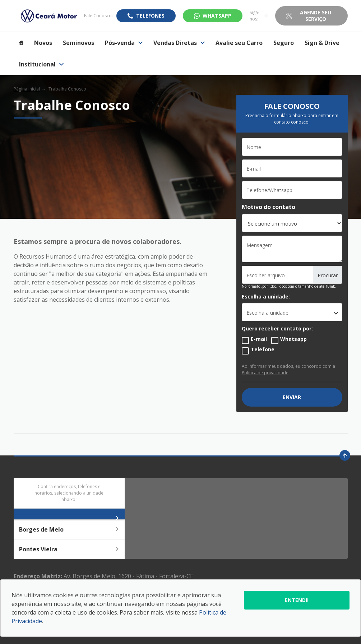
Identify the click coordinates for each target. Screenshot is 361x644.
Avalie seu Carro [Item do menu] (239, 43)
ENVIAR (292, 397)
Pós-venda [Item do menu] (124, 43)
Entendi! (297, 600)
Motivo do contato (269, 207)
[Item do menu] (21, 43)
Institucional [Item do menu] (41, 64)
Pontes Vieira (69, 549)
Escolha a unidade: (266, 296)
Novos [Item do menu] (43, 43)
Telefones (150, 16)
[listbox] (292, 312)
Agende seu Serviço (316, 16)
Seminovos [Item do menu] (78, 43)
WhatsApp (217, 16)
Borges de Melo (69, 529)
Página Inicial (27, 89)
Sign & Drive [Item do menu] (322, 43)
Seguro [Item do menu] (284, 43)
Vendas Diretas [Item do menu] (179, 43)
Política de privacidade (265, 373)
